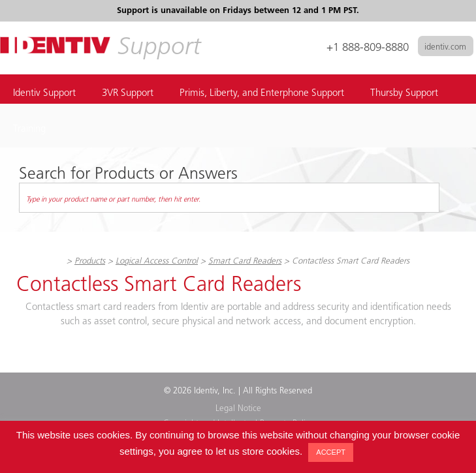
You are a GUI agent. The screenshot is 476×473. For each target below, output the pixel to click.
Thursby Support (404, 94)
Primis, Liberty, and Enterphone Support (262, 94)
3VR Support (128, 94)
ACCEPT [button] (331, 452)
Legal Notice (238, 409)
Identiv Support (44, 94)
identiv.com (445, 47)
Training (29, 130)
